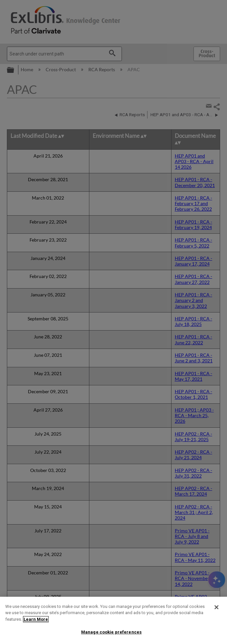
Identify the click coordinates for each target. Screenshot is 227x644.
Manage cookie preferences (111, 632)
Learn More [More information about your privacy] (36, 619)
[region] (113, 620)
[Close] (216, 607)
